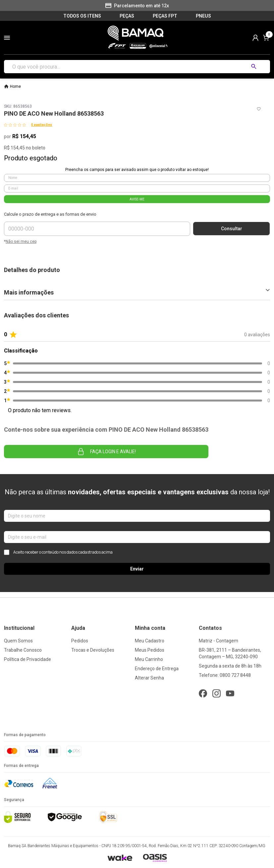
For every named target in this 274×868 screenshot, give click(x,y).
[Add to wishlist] (259, 109)
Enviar (137, 569)
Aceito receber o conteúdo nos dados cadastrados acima (58, 552)
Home (15, 86)
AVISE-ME (137, 199)
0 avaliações (42, 125)
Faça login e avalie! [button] (106, 452)
